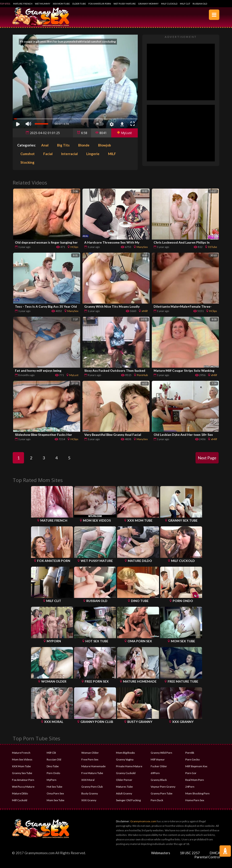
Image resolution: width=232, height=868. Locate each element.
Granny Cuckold (126, 773)
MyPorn (52, 780)
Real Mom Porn (195, 780)
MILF (112, 154)
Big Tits (63, 145)
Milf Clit (185, 4)
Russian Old (200, 4)
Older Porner (124, 780)
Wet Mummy (43, 4)
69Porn (155, 773)
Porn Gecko (192, 759)
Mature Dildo (20, 793)
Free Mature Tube (92, 773)
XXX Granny (89, 800)
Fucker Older (159, 766)
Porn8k (190, 753)
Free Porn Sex (90, 759)
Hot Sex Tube (54, 787)
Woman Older (90, 753)
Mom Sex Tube (56, 800)
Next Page (207, 458)
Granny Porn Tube (162, 793)
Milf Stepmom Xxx (196, 766)
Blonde (84, 145)
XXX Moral (88, 780)
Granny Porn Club (92, 787)
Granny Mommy (148, 4)
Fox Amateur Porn (100, 4)
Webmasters (161, 853)
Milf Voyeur (158, 759)
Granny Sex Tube (22, 773)
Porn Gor (191, 773)
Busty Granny (90, 793)
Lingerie (93, 154)
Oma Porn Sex (55, 793)
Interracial (69, 154)
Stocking (27, 162)
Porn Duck (157, 800)
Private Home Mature (129, 766)
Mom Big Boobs (126, 753)
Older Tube (79, 4)
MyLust (124, 133)
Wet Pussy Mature (125, 4)
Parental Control (207, 857)
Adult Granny (124, 793)
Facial (48, 154)
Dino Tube (53, 766)
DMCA (215, 853)
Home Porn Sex (195, 800)
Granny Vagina (125, 759)
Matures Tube (124, 787)
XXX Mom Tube (61, 4)
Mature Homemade (93, 766)
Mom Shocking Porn (197, 793)
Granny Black (159, 780)
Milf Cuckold (169, 4)
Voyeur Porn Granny (163, 787)
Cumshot (28, 154)
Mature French (23, 4)
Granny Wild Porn (161, 753)
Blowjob (105, 145)
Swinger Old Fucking (128, 800)
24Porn (190, 787)
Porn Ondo (53, 773)
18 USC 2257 (190, 853)
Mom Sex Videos (22, 759)
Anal (45, 145)
